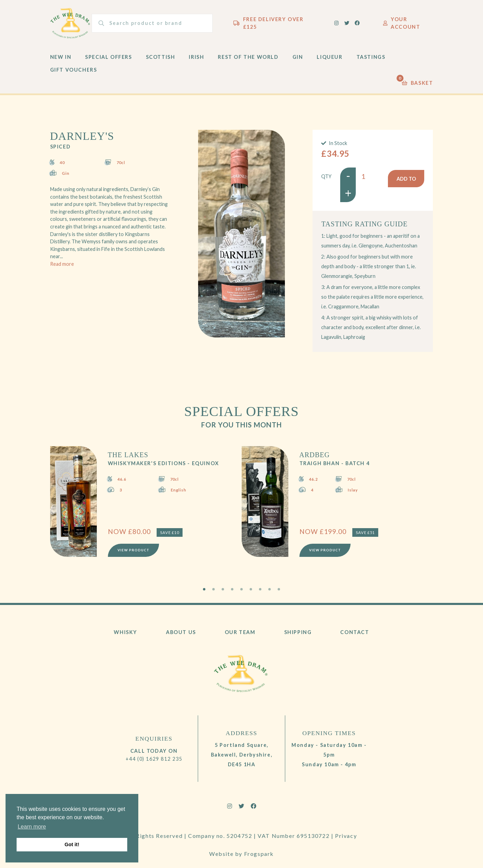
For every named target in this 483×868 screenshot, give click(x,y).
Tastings (371, 59)
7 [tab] (260, 592)
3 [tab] (223, 592)
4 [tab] (232, 592)
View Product (134, 552)
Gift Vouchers (74, 72)
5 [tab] (241, 592)
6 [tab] (251, 592)
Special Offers (108, 59)
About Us (181, 635)
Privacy (346, 838)
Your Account (402, 24)
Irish (196, 59)
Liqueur (329, 59)
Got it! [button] (72, 844)
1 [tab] (204, 592)
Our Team (240, 635)
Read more (62, 266)
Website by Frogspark (241, 850)
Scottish (161, 59)
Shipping (298, 635)
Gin (298, 59)
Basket (417, 84)
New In (61, 59)
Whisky (126, 635)
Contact (355, 635)
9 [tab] (279, 592)
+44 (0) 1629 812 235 (154, 761)
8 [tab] (270, 592)
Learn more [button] (32, 827)
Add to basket (406, 182)
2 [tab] (213, 592)
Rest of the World (248, 59)
